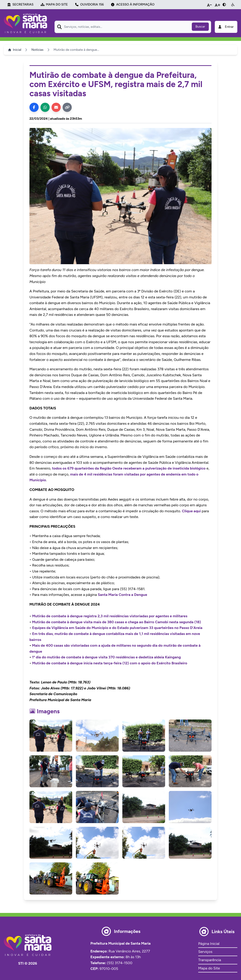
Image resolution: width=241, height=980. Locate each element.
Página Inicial (209, 944)
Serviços (205, 952)
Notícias (37, 50)
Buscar (200, 27)
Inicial (15, 50)
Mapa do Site (209, 968)
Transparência (210, 960)
